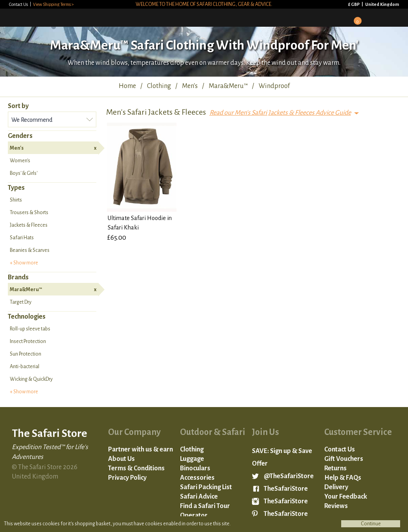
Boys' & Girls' (24, 173)
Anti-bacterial (25, 367)
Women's (20, 161)
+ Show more (24, 263)
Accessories (197, 478)
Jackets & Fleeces (29, 225)
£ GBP (354, 4)
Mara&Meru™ (53, 290)
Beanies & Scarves (30, 250)
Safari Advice (199, 497)
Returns (335, 468)
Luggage (192, 459)
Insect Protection (28, 341)
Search (376, 17)
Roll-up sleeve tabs (30, 329)
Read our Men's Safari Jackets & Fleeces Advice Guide (280, 113)
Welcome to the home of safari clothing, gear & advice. (204, 4)
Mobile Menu (397, 17)
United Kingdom (382, 4)
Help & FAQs (343, 478)
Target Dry (21, 302)
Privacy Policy (127, 478)
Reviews (336, 506)
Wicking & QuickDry (31, 379)
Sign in (334, 17)
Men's (53, 148)
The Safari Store (48, 17)
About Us (121, 459)
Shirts (16, 200)
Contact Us (19, 4)
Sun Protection (26, 354)
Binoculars (195, 468)
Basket (355, 18)
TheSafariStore (286, 489)
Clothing (192, 449)
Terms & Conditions (136, 468)
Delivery (336, 487)
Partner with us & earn (141, 449)
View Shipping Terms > (53, 4)
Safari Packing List (206, 487)
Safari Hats (22, 238)
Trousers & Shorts (29, 213)
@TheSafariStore (289, 476)
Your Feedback (346, 497)
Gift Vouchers (344, 459)
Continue (371, 524)
